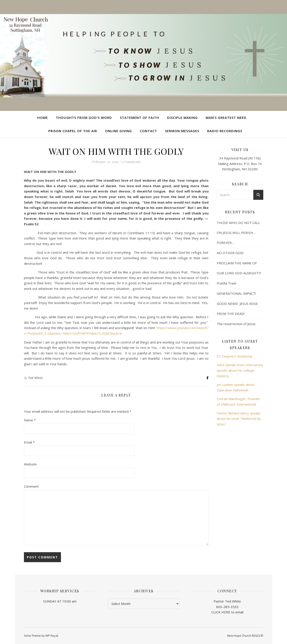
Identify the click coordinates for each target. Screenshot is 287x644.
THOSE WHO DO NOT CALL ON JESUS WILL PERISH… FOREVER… (238, 233)
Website (30, 464)
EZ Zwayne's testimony (235, 356)
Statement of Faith (140, 118)
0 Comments (131, 162)
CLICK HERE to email (227, 612)
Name (30, 420)
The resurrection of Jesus (236, 324)
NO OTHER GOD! (230, 253)
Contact (148, 131)
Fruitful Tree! (226, 283)
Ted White (36, 378)
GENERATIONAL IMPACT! (236, 293)
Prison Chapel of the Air (73, 131)
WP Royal (52, 636)
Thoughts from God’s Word (84, 118)
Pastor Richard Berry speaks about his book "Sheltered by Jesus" (239, 419)
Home (43, 118)
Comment (31, 486)
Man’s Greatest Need (226, 118)
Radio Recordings (225, 131)
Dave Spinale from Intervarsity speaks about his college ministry (240, 370)
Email (29, 442)
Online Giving (118, 131)
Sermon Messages (182, 131)
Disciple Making (182, 118)
